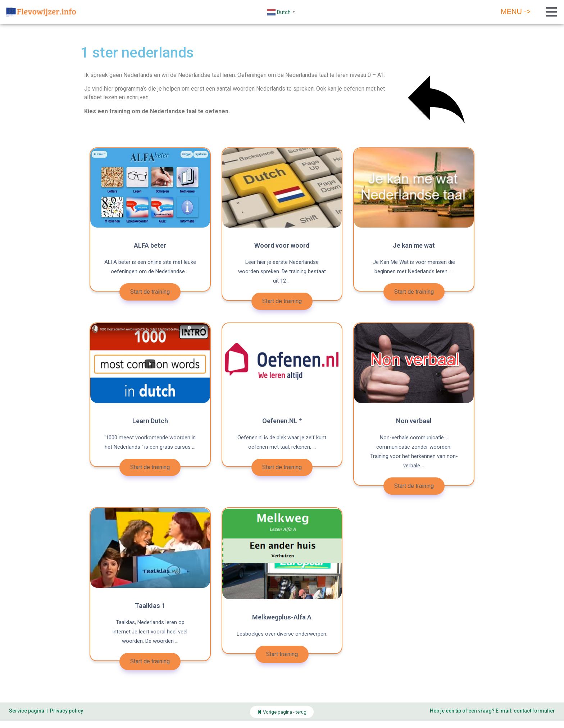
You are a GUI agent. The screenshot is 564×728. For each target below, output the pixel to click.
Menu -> (516, 12)
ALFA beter (150, 245)
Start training (282, 654)
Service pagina (27, 711)
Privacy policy (67, 711)
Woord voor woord (282, 245)
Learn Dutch (150, 421)
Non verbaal (414, 421)
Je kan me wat (414, 245)
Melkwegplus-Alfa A (282, 617)
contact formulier (534, 711)
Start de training (150, 292)
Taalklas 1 (150, 606)
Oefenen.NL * (282, 421)
